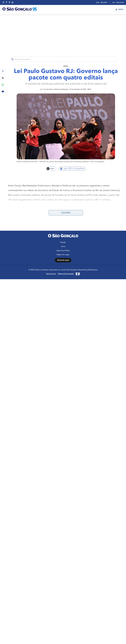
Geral (66, 66)
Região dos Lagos (63, 255)
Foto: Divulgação (97, 162)
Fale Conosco (51, 274)
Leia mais (66, 213)
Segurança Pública (63, 251)
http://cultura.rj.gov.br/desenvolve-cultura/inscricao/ (90, 216)
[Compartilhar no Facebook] (3, 71)
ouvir (50, 169)
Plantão (63, 242)
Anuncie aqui (63, 260)
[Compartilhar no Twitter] (3, 78)
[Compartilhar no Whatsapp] (3, 85)
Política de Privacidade (66, 274)
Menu (120, 10)
